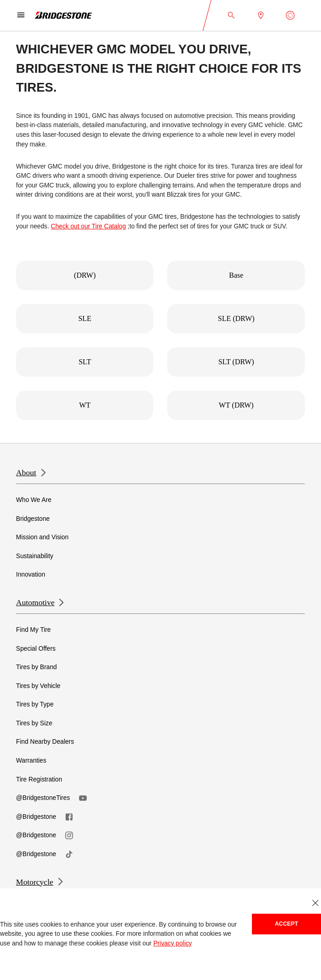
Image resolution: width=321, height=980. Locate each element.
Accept (287, 924)
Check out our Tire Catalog (88, 226)
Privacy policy (173, 943)
